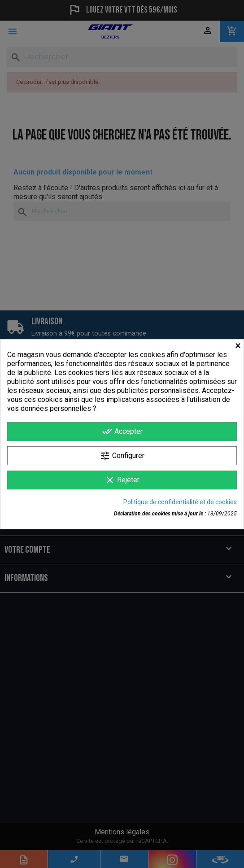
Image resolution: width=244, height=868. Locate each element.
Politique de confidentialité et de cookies (180, 502)
